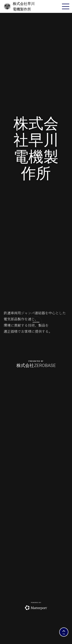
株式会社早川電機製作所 (19, 6)
